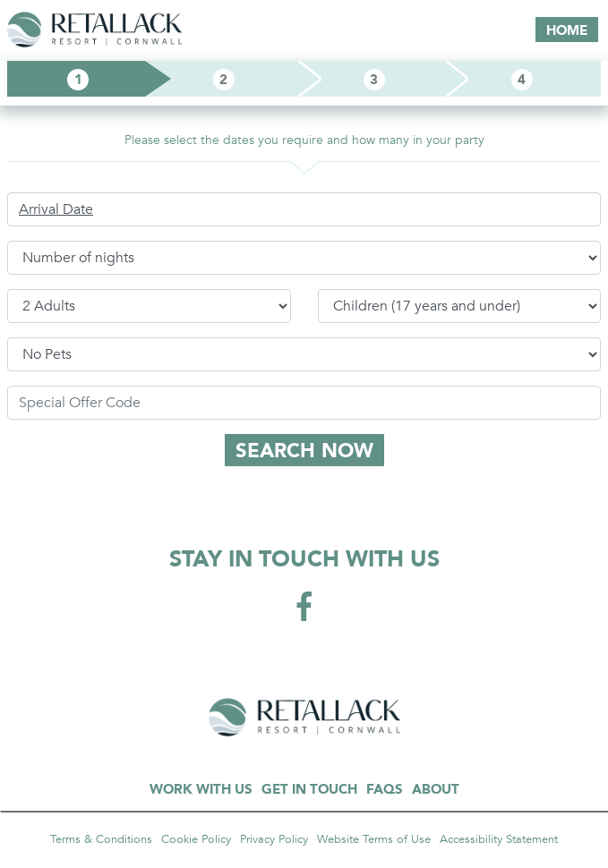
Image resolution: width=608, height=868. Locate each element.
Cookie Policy (196, 839)
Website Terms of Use (374, 839)
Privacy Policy (274, 839)
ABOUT (436, 789)
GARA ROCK (304, 718)
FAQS (385, 789)
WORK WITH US (201, 789)
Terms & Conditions (101, 839)
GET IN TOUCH (309, 789)
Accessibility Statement (499, 839)
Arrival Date (56, 209)
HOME (567, 30)
